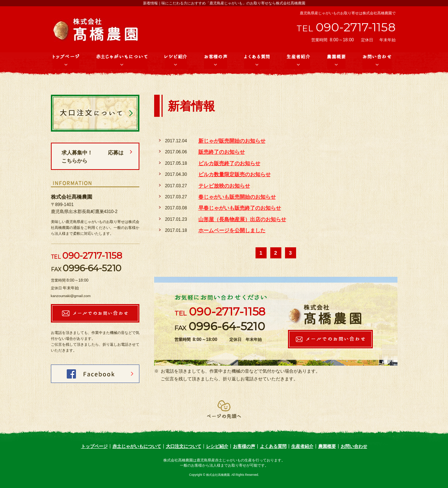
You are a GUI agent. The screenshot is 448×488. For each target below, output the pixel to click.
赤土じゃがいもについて (137, 446)
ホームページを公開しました (232, 230)
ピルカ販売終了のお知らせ (229, 163)
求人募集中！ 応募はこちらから (93, 157)
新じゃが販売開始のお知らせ (232, 141)
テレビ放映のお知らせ (224, 186)
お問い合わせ (354, 446)
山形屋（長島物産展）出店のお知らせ (242, 219)
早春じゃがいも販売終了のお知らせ (240, 208)
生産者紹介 (302, 446)
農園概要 (327, 446)
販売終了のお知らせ (222, 152)
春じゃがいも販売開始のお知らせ (237, 197)
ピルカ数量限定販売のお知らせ (235, 174)
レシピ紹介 (217, 446)
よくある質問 (273, 446)
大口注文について (184, 446)
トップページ (94, 446)
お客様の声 (244, 446)
